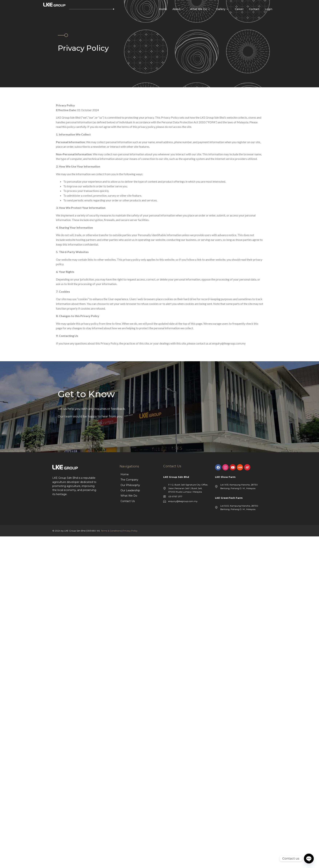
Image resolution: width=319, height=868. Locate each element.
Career (239, 9)
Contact (254, 9)
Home (163, 9)
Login (269, 9)
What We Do (200, 9)
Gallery (223, 9)
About (178, 9)
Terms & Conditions (111, 531)
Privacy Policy (130, 531)
